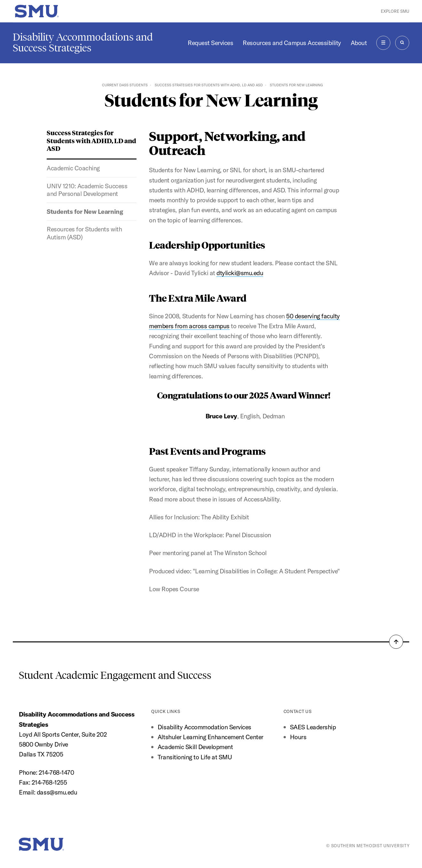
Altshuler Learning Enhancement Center (211, 737)
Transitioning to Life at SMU (195, 757)
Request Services (210, 43)
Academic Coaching (73, 168)
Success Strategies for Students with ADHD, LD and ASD (209, 85)
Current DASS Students (125, 85)
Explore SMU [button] (395, 11)
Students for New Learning (85, 211)
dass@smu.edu (57, 792)
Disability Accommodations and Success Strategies (83, 43)
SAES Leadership (313, 727)
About (359, 43)
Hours (298, 737)
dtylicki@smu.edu (240, 273)
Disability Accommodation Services (205, 727)
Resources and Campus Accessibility (292, 43)
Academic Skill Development (195, 747)
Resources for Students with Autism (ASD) (84, 233)
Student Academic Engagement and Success (115, 675)
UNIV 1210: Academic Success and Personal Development (87, 190)
